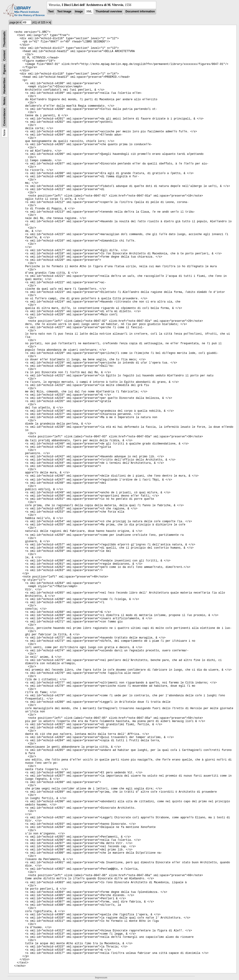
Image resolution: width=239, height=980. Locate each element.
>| (50, 22)
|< (18, 22)
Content (4, 56)
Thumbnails (4, 39)
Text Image (64, 11)
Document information (140, 11)
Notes (4, 101)
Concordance (4, 117)
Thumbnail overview (109, 11)
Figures (4, 69)
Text (51, 11)
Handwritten (4, 86)
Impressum (101, 978)
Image (79, 11)
